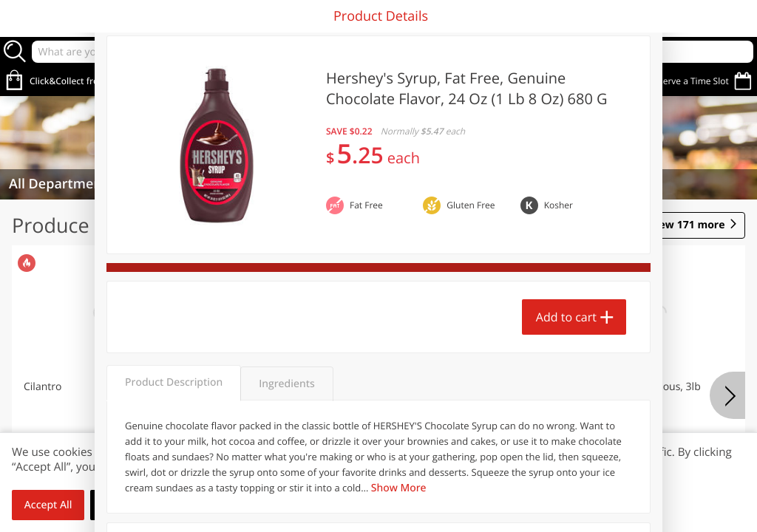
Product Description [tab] (174, 382)
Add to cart (566, 317)
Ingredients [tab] (286, 384)
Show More (399, 488)
